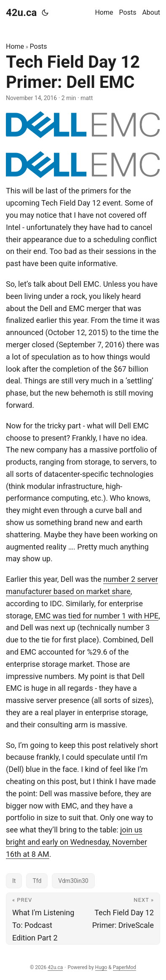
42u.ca (21, 13)
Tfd (37, 881)
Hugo (101, 967)
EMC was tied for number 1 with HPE (96, 616)
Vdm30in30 (73, 881)
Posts (39, 46)
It (14, 881)
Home (15, 46)
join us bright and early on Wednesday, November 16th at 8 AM (76, 842)
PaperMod (124, 967)
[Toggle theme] (45, 13)
